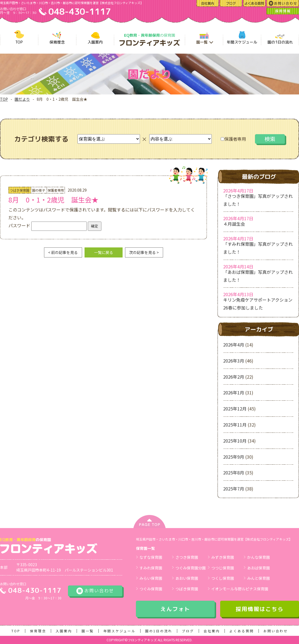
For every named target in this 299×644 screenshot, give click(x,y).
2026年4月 (234, 345)
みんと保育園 (258, 578)
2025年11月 (235, 425)
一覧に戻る (104, 252)
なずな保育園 (151, 557)
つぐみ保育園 (151, 589)
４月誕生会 (234, 224)
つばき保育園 (187, 589)
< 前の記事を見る (63, 252)
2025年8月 (234, 473)
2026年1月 (234, 392)
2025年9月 (234, 457)
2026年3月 (234, 361)
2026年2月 (234, 377)
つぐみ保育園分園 (191, 568)
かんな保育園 (258, 557)
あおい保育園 (187, 578)
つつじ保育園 (223, 568)
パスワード (48, 225)
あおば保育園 (258, 568)
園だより (22, 99)
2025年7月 (234, 489)
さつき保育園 (187, 557)
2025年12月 (235, 409)
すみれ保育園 (151, 568)
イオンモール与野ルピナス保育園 (240, 589)
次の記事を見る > (144, 252)
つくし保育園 (223, 578)
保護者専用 (233, 139)
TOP (4, 99)
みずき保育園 (223, 557)
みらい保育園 (151, 578)
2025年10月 (235, 441)
